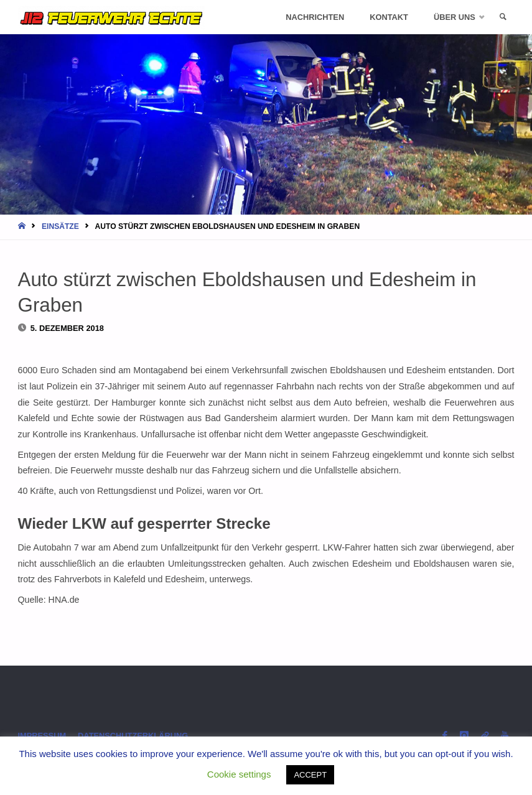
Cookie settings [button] (239, 774)
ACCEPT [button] (310, 775)
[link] (503, 17)
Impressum (42, 736)
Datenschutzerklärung (133, 736)
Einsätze (60, 226)
